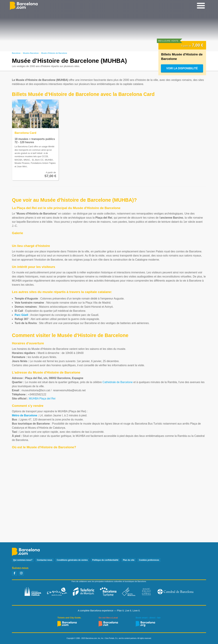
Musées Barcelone (31, 53)
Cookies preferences (149, 560)
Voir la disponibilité (182, 68)
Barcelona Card (25, 133)
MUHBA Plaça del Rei (42, 399)
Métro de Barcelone (25, 415)
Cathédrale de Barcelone (118, 382)
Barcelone (16, 53)
